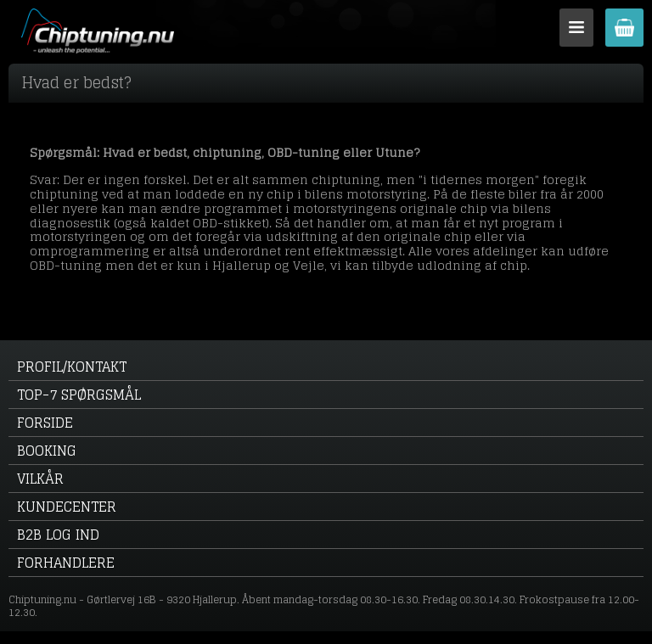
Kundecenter (67, 507)
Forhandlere (66, 563)
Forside (45, 423)
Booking (47, 451)
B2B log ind (58, 535)
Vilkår (40, 479)
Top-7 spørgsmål (79, 395)
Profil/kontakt (72, 367)
